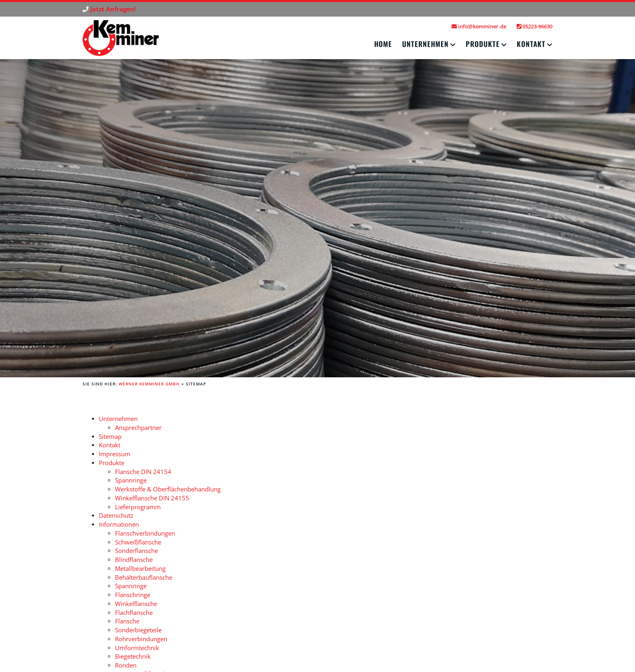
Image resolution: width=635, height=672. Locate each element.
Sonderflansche (136, 551)
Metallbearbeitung (140, 569)
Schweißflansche (138, 542)
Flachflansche (134, 613)
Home (383, 44)
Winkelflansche (136, 604)
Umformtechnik (137, 648)
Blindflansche (134, 560)
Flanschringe (133, 595)
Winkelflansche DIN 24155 (152, 498)
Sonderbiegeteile (138, 630)
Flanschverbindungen (145, 533)
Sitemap (110, 437)
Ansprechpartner (138, 428)
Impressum (115, 454)
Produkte (483, 44)
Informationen (119, 524)
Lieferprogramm (138, 507)
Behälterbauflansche (144, 577)
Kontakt (531, 44)
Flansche (127, 621)
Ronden (126, 665)
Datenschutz (116, 516)
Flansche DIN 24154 (143, 472)
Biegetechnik (133, 656)
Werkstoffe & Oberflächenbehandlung (168, 489)
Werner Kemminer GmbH (149, 384)
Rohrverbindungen (141, 639)
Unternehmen (425, 44)
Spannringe (131, 480)
